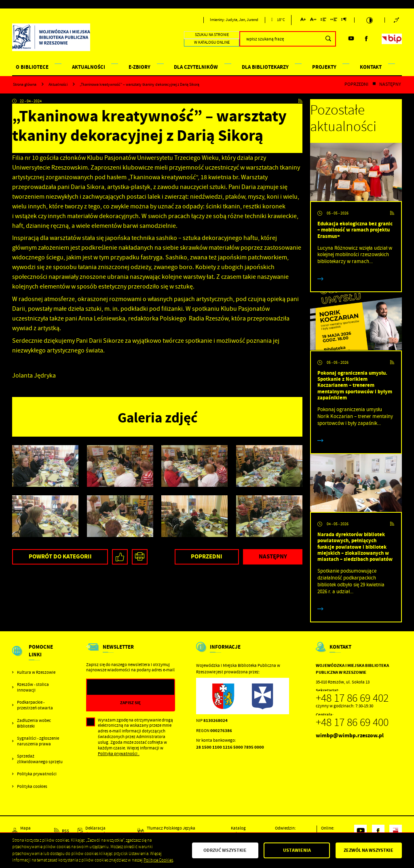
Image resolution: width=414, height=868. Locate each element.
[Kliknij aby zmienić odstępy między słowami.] (334, 21)
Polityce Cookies (158, 860)
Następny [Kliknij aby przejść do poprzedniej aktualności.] (390, 85)
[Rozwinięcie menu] (38, 656)
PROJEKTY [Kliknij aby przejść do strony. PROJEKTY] (324, 67)
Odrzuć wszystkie (225, 850)
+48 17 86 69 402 (352, 698)
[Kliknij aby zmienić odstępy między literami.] (313, 21)
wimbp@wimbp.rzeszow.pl (350, 735)
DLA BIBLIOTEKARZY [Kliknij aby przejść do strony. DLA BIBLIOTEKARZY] (265, 67)
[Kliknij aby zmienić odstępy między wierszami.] (323, 21)
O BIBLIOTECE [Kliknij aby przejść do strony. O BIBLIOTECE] (32, 67)
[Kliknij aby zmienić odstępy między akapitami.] (344, 21)
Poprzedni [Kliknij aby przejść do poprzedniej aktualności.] (356, 85)
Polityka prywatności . (119, 754)
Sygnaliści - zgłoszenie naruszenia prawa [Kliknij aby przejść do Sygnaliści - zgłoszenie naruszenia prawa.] (38, 741)
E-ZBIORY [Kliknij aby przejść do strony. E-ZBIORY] (139, 67)
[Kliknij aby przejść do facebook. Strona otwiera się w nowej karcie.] (366, 39)
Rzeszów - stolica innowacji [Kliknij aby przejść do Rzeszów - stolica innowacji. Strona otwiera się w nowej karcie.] (33, 687)
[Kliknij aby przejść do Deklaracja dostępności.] (103, 831)
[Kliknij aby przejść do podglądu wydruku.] (140, 557)
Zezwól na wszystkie (369, 850)
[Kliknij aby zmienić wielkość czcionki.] (303, 21)
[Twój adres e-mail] (118, 687)
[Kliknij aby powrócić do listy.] (374, 85)
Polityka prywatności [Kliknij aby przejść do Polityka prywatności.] (37, 774)
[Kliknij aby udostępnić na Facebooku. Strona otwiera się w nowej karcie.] (120, 557)
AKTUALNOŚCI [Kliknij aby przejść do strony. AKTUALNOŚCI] (89, 67)
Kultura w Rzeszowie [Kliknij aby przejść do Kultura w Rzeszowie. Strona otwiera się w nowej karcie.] (36, 672)
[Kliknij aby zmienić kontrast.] (370, 20)
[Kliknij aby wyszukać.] (328, 39)
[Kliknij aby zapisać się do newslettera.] (131, 703)
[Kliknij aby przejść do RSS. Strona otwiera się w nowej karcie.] (300, 102)
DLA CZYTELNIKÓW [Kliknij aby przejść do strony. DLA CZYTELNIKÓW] (196, 67)
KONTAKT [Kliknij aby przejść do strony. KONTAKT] (371, 67)
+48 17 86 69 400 (352, 722)
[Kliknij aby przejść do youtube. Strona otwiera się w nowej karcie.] (351, 39)
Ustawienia (297, 850)
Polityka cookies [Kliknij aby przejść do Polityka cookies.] (32, 786)
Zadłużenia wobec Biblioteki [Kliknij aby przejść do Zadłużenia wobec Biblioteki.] (34, 723)
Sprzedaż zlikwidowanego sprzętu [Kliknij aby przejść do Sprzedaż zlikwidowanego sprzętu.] (40, 759)
